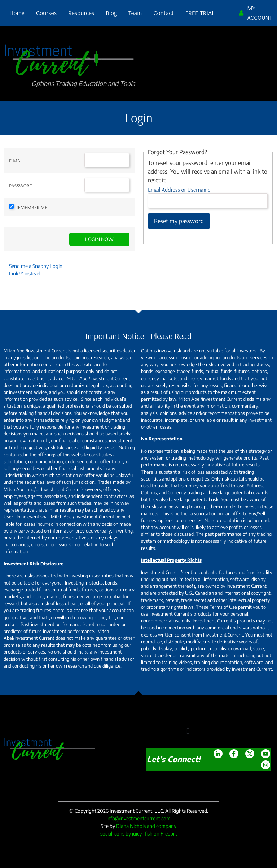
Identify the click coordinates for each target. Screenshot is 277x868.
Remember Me (31, 207)
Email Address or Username (179, 190)
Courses (46, 13)
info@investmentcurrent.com (138, 818)
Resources (81, 13)
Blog (111, 13)
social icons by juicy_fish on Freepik (138, 834)
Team (135, 13)
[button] (188, 731)
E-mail (16, 161)
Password (21, 186)
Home (17, 13)
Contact (163, 13)
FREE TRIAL (200, 13)
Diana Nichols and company (146, 826)
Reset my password (179, 221)
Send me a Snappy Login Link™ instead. (36, 270)
